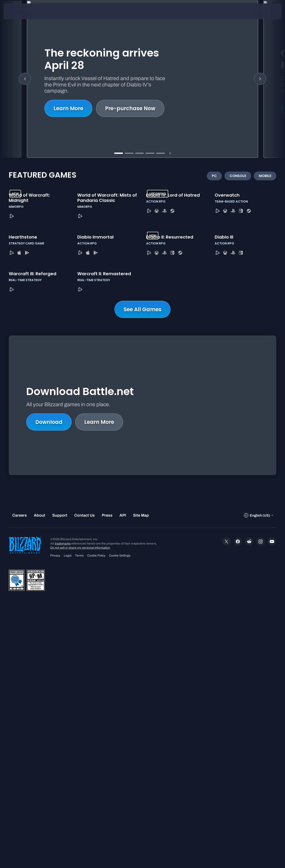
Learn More (68, 111)
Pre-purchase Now (130, 111)
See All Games (142, 556)
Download (49, 671)
